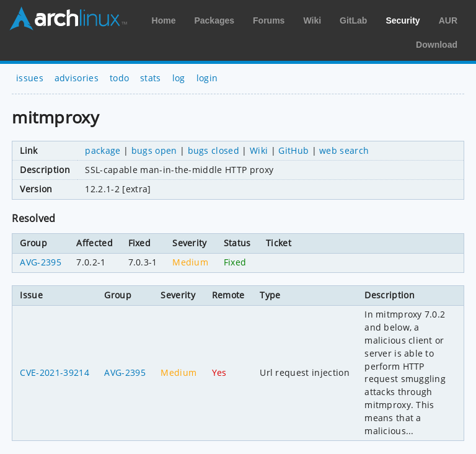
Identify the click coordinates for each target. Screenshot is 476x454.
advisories (77, 78)
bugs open (154, 150)
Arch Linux (68, 19)
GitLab (353, 20)
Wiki (312, 20)
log (179, 78)
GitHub (293, 150)
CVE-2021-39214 (54, 372)
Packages (214, 20)
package (103, 150)
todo (119, 78)
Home (164, 20)
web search (344, 150)
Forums (269, 20)
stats (151, 78)
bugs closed (214, 150)
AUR (448, 20)
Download (437, 45)
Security (403, 20)
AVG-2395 (41, 262)
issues (30, 78)
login (207, 78)
